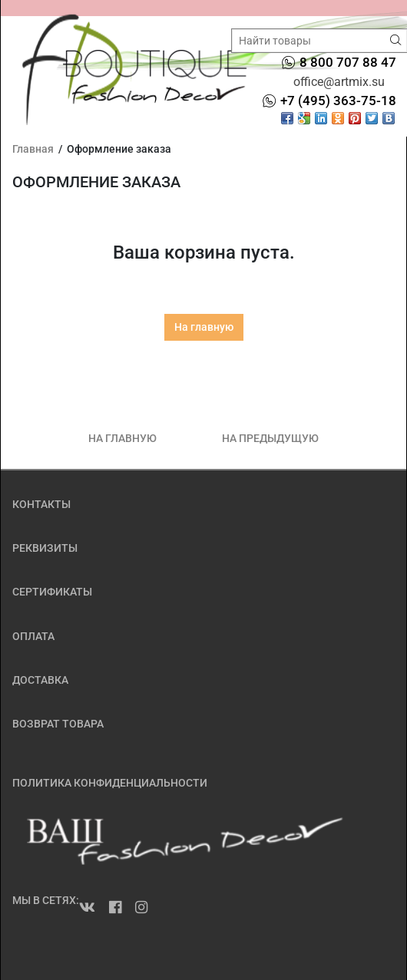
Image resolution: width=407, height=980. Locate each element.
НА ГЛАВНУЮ (122, 438)
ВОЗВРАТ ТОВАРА (58, 724)
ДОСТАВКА (40, 680)
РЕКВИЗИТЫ (45, 548)
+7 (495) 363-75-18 (338, 101)
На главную (204, 327)
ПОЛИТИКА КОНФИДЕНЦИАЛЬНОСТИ (110, 783)
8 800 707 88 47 (348, 62)
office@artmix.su (339, 82)
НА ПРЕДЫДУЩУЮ (270, 438)
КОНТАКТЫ (41, 504)
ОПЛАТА (33, 636)
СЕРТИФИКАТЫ (52, 592)
